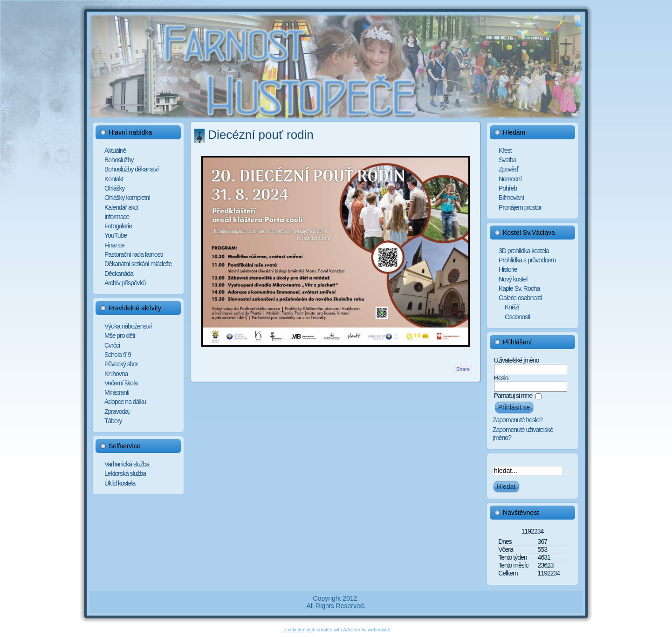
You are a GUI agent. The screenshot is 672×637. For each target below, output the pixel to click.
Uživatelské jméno (517, 360)
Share (463, 369)
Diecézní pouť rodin (261, 135)
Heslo (501, 378)
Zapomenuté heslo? (518, 420)
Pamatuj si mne (513, 396)
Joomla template (298, 630)
